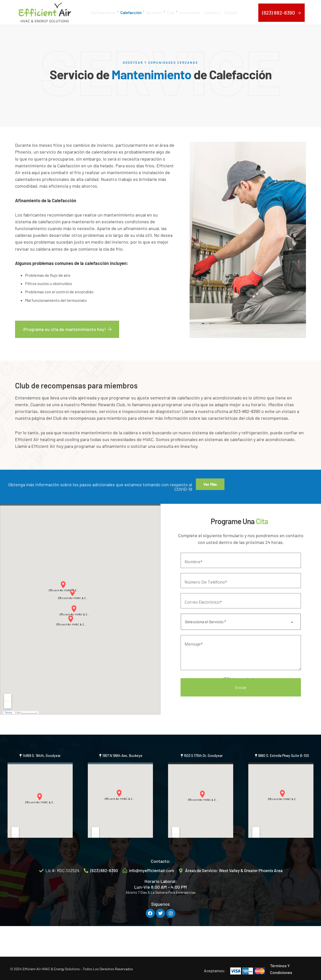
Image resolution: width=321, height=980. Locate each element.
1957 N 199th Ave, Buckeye (122, 783)
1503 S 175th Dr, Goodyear (203, 783)
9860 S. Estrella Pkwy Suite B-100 (284, 783)
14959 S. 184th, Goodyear (42, 783)
